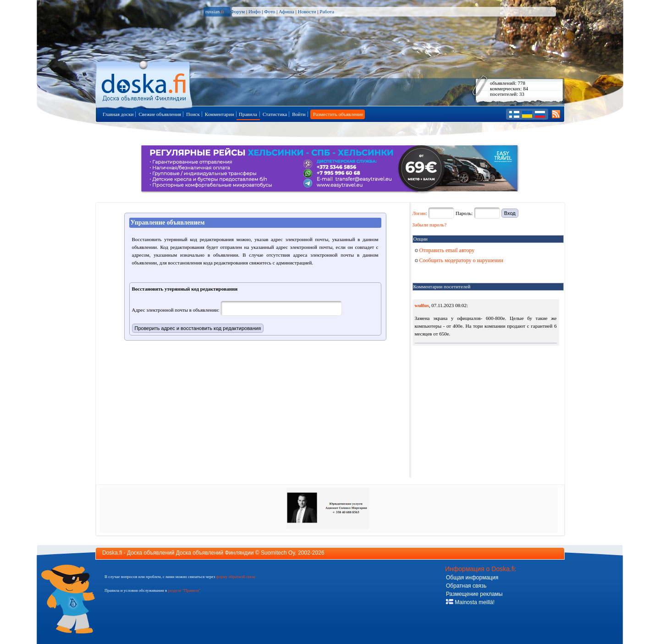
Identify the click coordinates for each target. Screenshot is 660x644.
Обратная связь (466, 586)
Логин (419, 213)
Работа (327, 11)
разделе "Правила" (184, 590)
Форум (237, 11)
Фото (269, 11)
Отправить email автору (445, 250)
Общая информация (472, 578)
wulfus (422, 305)
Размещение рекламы (474, 594)
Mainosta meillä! (470, 602)
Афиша (286, 11)
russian (215, 11)
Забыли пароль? (430, 225)
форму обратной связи (235, 577)
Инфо (254, 11)
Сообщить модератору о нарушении (459, 260)
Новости (307, 11)
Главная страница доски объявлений (145, 83)
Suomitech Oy (278, 553)
